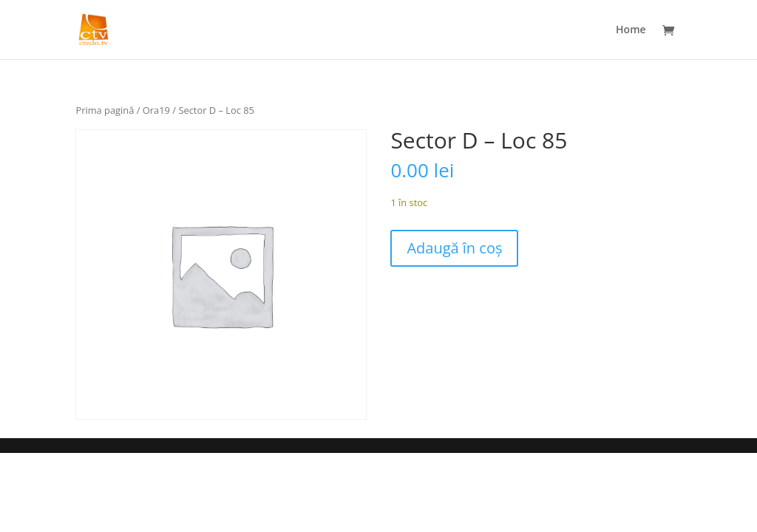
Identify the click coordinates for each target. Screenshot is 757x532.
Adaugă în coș (454, 248)
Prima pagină (105, 110)
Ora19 (156, 110)
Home (631, 30)
